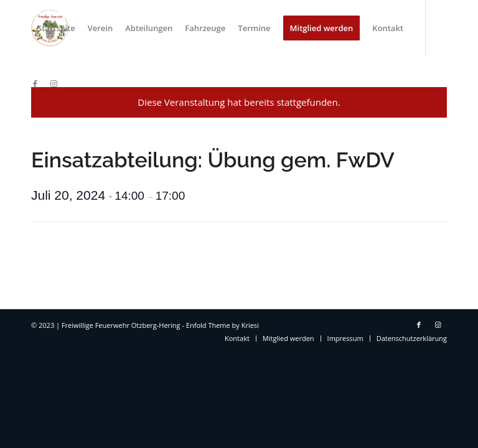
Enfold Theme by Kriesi (223, 325)
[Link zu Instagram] (54, 83)
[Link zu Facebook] (35, 83)
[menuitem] (56, 28)
